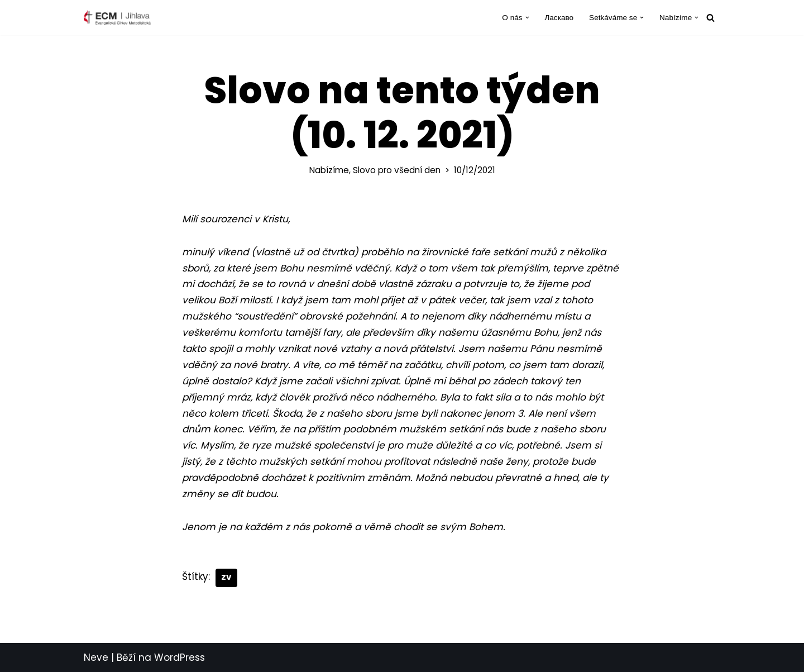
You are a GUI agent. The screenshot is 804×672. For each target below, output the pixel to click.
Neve (96, 657)
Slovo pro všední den (397, 170)
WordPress (180, 657)
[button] (527, 18)
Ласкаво (559, 18)
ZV (226, 577)
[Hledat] (710, 18)
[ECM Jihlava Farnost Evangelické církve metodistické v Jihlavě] (117, 18)
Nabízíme (329, 170)
